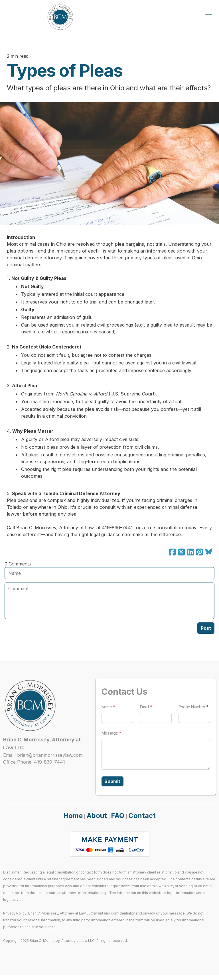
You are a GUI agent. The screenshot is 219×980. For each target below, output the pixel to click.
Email (145, 707)
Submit (113, 782)
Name (106, 707)
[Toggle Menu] (209, 17)
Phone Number (194, 707)
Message (109, 733)
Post (206, 628)
